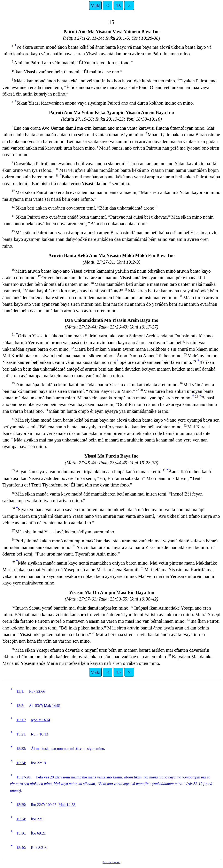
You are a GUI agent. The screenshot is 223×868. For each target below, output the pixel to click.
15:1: (20, 691)
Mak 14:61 (52, 706)
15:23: (21, 749)
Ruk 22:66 (37, 691)
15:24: (21, 763)
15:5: (20, 706)
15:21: (21, 734)
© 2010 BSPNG (111, 862)
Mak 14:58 (67, 805)
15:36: (21, 833)
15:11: (21, 720)
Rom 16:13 (40, 734)
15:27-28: (24, 777)
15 (118, 6)
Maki (95, 6)
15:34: (21, 819)
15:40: (21, 848)
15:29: (21, 805)
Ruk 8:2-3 (39, 848)
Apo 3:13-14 (40, 720)
